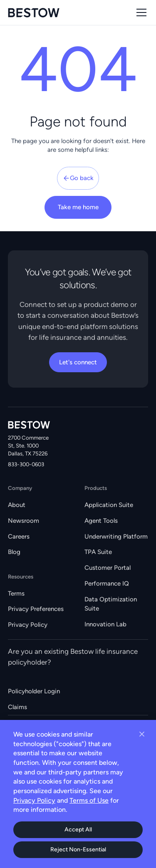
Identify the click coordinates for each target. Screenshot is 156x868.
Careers (19, 537)
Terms (16, 594)
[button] (140, 12)
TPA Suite (98, 552)
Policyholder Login (34, 691)
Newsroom (24, 521)
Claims (17, 707)
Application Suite (109, 505)
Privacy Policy (28, 625)
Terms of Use (89, 800)
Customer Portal (108, 568)
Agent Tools (101, 521)
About (17, 505)
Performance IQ (107, 584)
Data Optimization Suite (111, 604)
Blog (14, 552)
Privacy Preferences (36, 609)
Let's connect (78, 362)
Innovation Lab (105, 624)
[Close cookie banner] (142, 734)
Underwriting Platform (116, 537)
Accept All (78, 830)
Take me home (78, 207)
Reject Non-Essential (78, 849)
